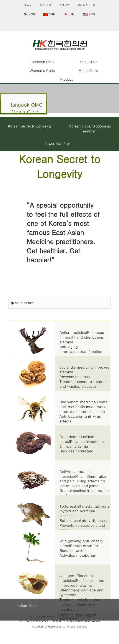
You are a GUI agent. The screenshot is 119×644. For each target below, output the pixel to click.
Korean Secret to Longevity (30, 126)
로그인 (28, 5)
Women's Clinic (42, 70)
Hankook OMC (42, 62)
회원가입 (45, 5)
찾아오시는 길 (86, 5)
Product (66, 79)
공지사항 (64, 5)
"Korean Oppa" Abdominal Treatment (89, 129)
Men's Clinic (88, 70)
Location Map (24, 605)
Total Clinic (88, 62)
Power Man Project (59, 143)
